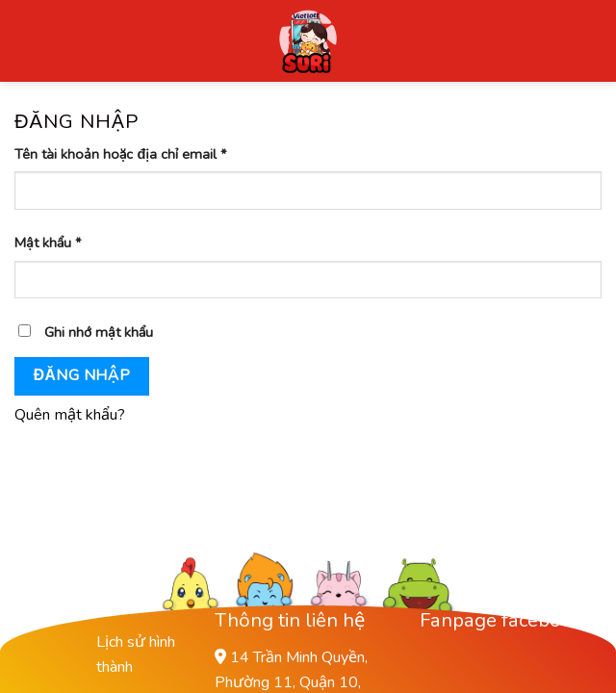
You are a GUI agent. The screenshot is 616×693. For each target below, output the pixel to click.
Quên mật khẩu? (70, 415)
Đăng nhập (82, 375)
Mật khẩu (48, 243)
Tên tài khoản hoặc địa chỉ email (121, 154)
